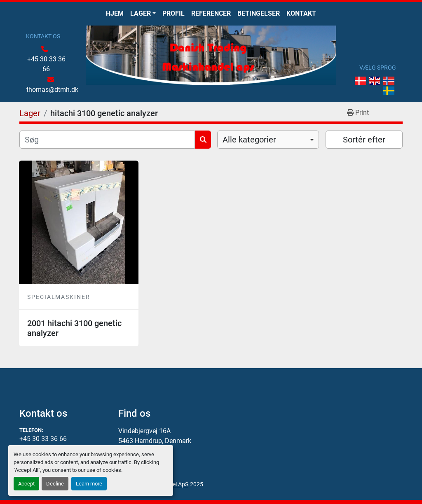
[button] (143, 14)
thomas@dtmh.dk (52, 90)
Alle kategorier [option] (249, 140)
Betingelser (259, 13)
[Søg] (107, 140)
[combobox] (268, 140)
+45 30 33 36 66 (46, 64)
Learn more (89, 484)
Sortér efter (364, 140)
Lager (141, 13)
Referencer (211, 13)
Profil (173, 13)
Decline (55, 484)
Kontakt (301, 13)
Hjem (115, 13)
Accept (26, 484)
